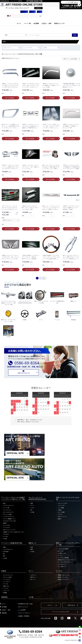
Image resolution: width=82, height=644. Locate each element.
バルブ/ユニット (62, 564)
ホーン (31, 571)
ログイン (50, 605)
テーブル (6, 584)
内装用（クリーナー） (64, 579)
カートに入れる (10, 98)
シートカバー (7, 582)
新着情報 (4, 613)
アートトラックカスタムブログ (61, 612)
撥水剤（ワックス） (63, 577)
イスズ (32, 508)
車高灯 (5, 523)
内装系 (4, 571)
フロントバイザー (63, 503)
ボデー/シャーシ (62, 517)
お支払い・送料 (47, 23)
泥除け (60, 519)
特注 (4, 503)
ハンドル (6, 588)
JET (4, 556)
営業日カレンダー (60, 23)
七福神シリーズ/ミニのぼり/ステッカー (14, 532)
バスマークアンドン (9, 506)
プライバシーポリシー (24, 613)
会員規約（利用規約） (24, 616)
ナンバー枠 (6, 508)
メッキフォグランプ (9, 517)
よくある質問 (22, 610)
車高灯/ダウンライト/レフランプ (67, 560)
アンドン (60, 555)
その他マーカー (62, 553)
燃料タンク (32, 543)
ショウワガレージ (8, 549)
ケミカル (6, 536)
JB (4, 554)
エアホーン (33, 575)
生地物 (5, 593)
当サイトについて (23, 607)
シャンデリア (7, 579)
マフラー (60, 514)
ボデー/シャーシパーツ (9, 530)
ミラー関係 (61, 508)
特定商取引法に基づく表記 (25, 604)
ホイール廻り (61, 512)
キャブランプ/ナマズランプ (65, 562)
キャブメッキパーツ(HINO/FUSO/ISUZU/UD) (20, 54)
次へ (44, 278)
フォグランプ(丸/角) (63, 558)
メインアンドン (7, 510)
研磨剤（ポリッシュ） (64, 575)
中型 (41, 54)
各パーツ (33, 579)
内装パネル (6, 586)
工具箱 (60, 510)
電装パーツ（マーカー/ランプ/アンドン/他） (68, 544)
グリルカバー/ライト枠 (9, 521)
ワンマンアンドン (8, 575)
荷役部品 (4, 597)
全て (3, 54)
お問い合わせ (71, 605)
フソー (32, 506)
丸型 (32, 547)
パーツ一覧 (27, 23)
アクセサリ (6, 534)
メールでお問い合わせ (72, 2)
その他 (5, 539)
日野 (37, 54)
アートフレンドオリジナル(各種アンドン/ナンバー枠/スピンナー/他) (13, 498)
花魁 (4, 547)
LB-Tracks (6, 552)
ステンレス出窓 (7, 514)
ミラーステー (7, 528)
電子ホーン (33, 577)
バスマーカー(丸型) (63, 549)
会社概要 (36, 23)
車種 (3, 218)
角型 (32, 549)
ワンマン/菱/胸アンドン (9, 519)
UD (31, 510)
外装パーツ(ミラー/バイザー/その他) (68, 498)
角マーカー (61, 551)
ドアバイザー (7, 525)
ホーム (19, 23)
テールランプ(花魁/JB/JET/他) (12, 543)
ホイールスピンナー (9, 512)
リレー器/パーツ (62, 566)
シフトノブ (6, 590)
